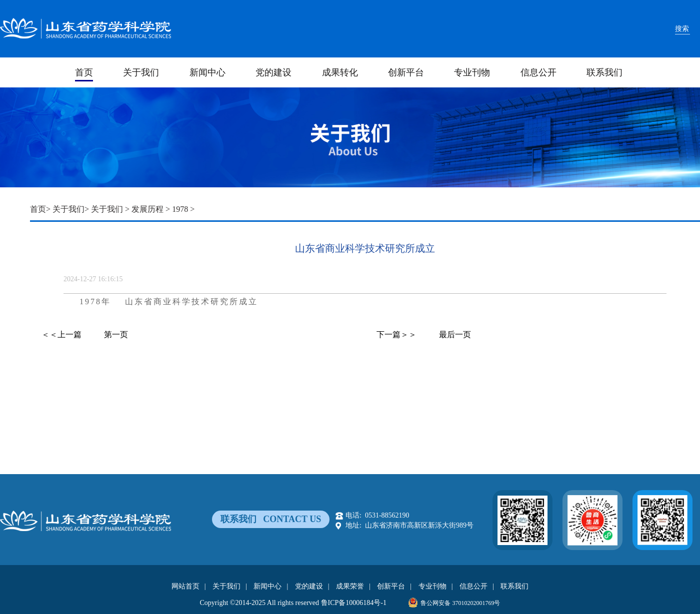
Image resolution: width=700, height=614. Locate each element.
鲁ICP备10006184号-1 (354, 603)
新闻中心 (207, 72)
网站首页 (185, 586)
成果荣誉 (350, 586)
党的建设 (273, 72)
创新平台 (406, 72)
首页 (84, 72)
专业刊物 (472, 72)
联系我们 (604, 72)
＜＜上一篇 (61, 334)
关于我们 (141, 72)
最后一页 (455, 334)
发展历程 (147, 209)
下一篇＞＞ (396, 334)
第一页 (116, 334)
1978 (180, 209)
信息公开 (538, 72)
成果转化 (340, 72)
